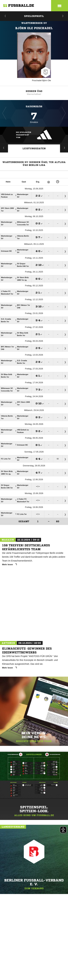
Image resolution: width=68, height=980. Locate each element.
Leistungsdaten (34, 148)
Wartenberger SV (34, 23)
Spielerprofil (34, 16)
